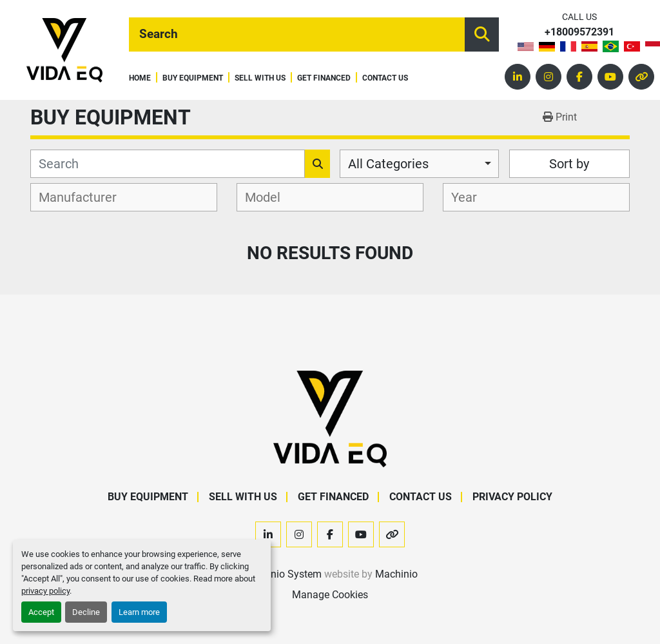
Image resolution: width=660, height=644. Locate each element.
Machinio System (282, 574)
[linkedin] (518, 77)
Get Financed (324, 78)
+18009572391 (579, 33)
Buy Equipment (193, 78)
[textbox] (85, 197)
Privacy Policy (512, 497)
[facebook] (579, 77)
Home (140, 78)
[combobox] (419, 164)
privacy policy (45, 591)
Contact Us (385, 78)
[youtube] (610, 77)
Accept (41, 612)
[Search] (297, 34)
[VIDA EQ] (330, 419)
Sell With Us (260, 78)
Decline (86, 612)
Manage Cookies (330, 595)
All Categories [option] (388, 164)
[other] (641, 77)
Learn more (139, 612)
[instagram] (548, 77)
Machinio (396, 574)
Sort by (569, 164)
